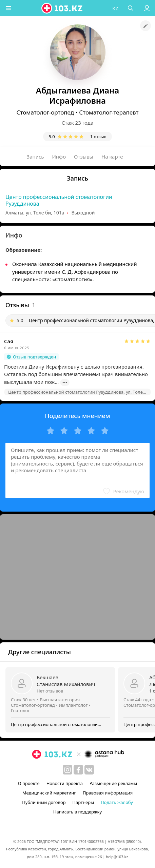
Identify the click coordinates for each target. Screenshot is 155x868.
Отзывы (84, 157)
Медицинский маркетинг (49, 793)
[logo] (62, 8)
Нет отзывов (50, 691)
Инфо (59, 157)
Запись (35, 157)
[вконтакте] (89, 770)
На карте (112, 157)
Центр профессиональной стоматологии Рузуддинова (59, 200)
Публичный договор (44, 802)
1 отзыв (98, 137)
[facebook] (78, 770)
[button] (8, 8)
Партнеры (83, 802)
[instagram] (67, 770)
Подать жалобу (117, 802)
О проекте (29, 783)
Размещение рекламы (113, 783)
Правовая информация (108, 793)
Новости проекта (65, 783)
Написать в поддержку (77, 812)
